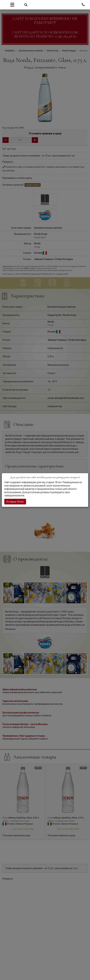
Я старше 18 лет (15, 502)
